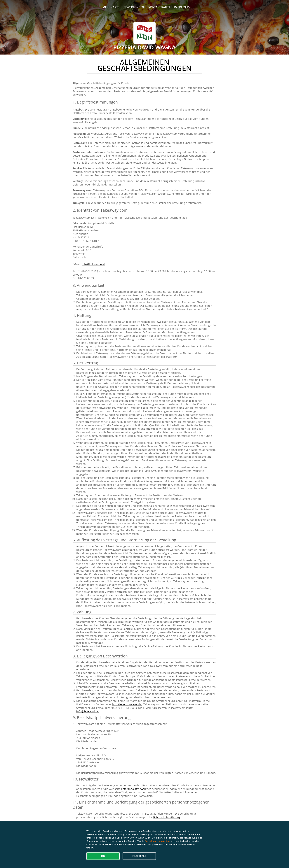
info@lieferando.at (93, 264)
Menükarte (111, 7)
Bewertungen (134, 7)
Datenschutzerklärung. (167, 817)
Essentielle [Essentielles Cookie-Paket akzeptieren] (139, 856)
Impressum (182, 7)
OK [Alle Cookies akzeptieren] (103, 856)
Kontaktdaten (159, 7)
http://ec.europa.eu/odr (127, 704)
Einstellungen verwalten (157, 841)
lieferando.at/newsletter (136, 789)
